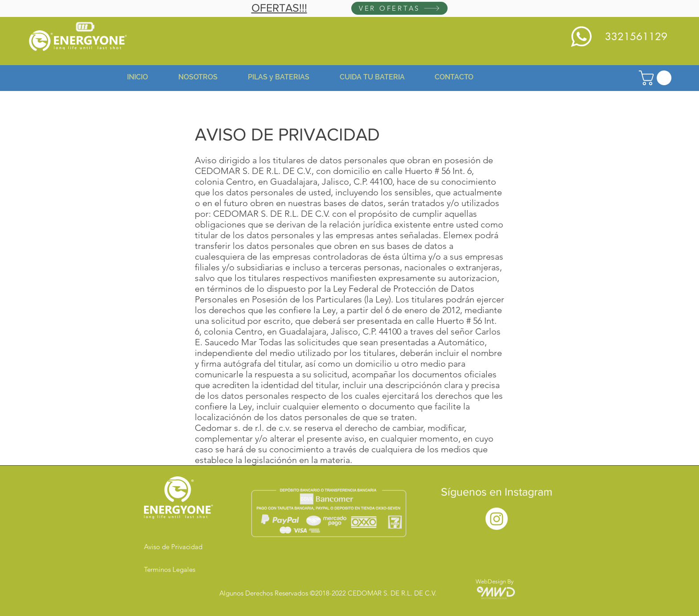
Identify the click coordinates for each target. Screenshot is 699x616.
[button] (657, 78)
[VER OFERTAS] (399, 8)
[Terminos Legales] (176, 569)
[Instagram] (497, 519)
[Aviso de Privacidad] (176, 546)
